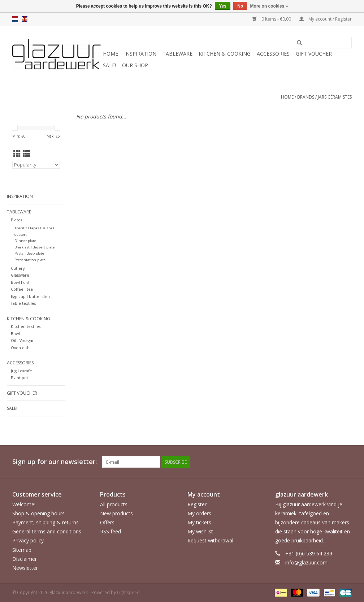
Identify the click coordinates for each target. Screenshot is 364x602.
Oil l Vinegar (22, 340)
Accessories (273, 54)
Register (197, 504)
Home (110, 54)
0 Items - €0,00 (272, 19)
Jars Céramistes (335, 97)
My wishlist (200, 531)
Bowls (16, 334)
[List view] (27, 154)
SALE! (109, 65)
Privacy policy (28, 540)
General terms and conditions (47, 531)
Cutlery (18, 268)
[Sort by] (36, 165)
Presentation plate (30, 260)
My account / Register (326, 19)
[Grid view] (17, 154)
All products (114, 504)
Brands (306, 97)
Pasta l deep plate (29, 253)
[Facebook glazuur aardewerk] (333, 462)
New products (116, 513)
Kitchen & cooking (225, 54)
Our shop (135, 65)
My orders (199, 513)
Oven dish (20, 348)
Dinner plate (25, 241)
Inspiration (140, 54)
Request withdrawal (210, 540)
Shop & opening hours (38, 513)
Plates (16, 220)
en (25, 19)
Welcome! (24, 504)
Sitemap (22, 550)
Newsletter (25, 568)
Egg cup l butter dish (30, 296)
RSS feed (110, 531)
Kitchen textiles (26, 326)
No (240, 6)
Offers (107, 522)
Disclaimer (25, 559)
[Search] (323, 43)
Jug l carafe (21, 371)
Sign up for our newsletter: (55, 462)
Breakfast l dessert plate (34, 247)
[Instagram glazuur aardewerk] (346, 462)
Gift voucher (314, 54)
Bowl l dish (21, 282)
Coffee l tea (22, 289)
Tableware (177, 54)
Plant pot (19, 378)
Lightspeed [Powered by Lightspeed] (128, 592)
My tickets (199, 522)
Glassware (20, 275)
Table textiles (23, 303)
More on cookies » (269, 6)
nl (15, 19)
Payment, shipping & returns (45, 522)
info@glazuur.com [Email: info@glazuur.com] (306, 562)
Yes (223, 6)
